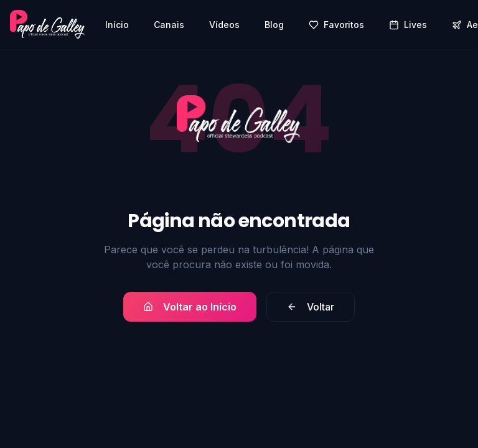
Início (117, 25)
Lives (408, 25)
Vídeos (224, 25)
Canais (169, 25)
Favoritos (336, 25)
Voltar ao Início (190, 307)
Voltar (311, 307)
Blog (274, 25)
